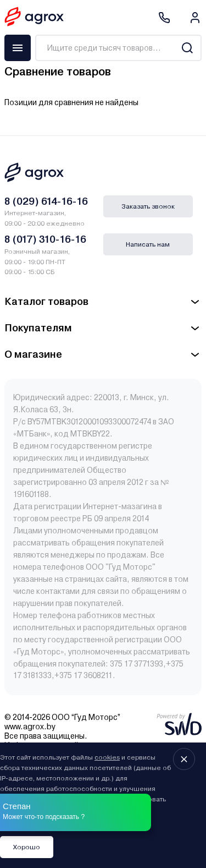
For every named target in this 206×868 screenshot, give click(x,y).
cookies (107, 757)
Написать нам (148, 244)
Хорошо (27, 847)
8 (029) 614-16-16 (46, 201)
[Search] (187, 48)
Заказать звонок (148, 206)
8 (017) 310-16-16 (45, 239)
